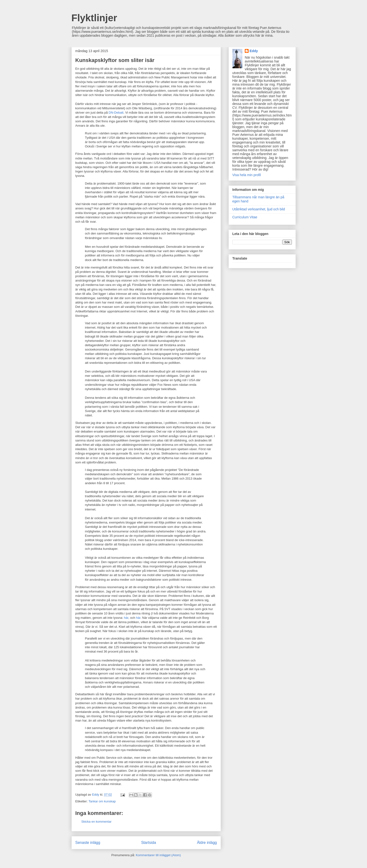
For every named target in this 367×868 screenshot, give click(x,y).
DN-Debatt (116, 113)
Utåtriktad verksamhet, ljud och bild (259, 209)
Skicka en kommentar (97, 822)
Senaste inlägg (88, 843)
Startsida (149, 843)
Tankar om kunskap (102, 801)
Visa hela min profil (247, 175)
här (126, 618)
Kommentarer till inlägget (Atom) (158, 855)
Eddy (254, 51)
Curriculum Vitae (245, 217)
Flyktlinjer (94, 18)
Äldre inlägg (207, 843)
